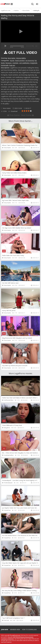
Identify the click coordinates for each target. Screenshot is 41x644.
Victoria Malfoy (21, 58)
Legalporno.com (5, 4)
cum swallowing (24, 63)
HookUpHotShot (9, 455)
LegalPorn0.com (16, 635)
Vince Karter (11, 58)
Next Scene (27, 115)
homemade (5, 65)
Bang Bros (7, 428)
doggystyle (34, 63)
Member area (15, 629)
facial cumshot (20, 60)
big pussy (9, 63)
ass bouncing (30, 60)
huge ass (12, 65)
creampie (15, 63)
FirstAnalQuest (8, 483)
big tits (12, 60)
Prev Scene (13, 115)
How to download (29, 629)
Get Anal (6, 620)
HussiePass (7, 510)
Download (13, 111)
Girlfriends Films (9, 400)
